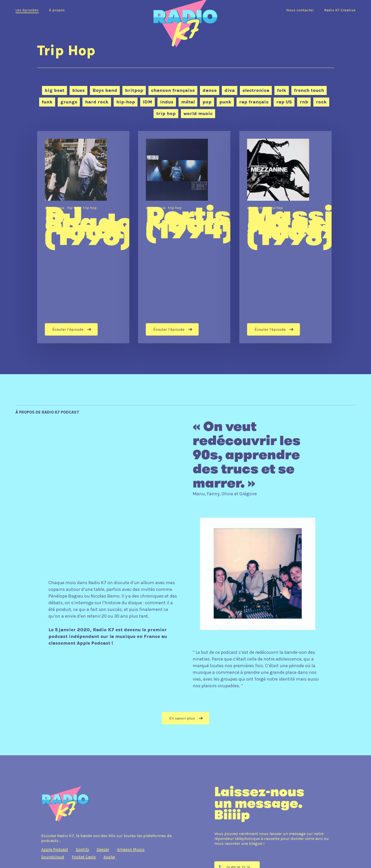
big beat (54, 90)
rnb (304, 102)
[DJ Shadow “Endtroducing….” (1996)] (83, 237)
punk (225, 102)
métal (188, 102)
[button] (185, 718)
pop (207, 102)
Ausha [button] (109, 857)
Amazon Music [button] (131, 849)
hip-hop (126, 102)
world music (198, 113)
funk (47, 102)
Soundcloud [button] (53, 857)
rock (321, 102)
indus (167, 102)
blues (78, 90)
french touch (309, 90)
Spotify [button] (82, 849)
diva (230, 90)
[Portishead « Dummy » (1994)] (184, 237)
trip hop (166, 113)
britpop (134, 90)
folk (282, 90)
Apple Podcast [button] (55, 849)
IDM (147, 102)
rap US (284, 102)
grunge (69, 102)
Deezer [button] (103, 849)
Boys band (105, 90)
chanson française (173, 90)
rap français (254, 102)
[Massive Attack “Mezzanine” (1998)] (285, 237)
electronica (256, 90)
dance (210, 90)
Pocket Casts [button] (84, 857)
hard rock (97, 102)
